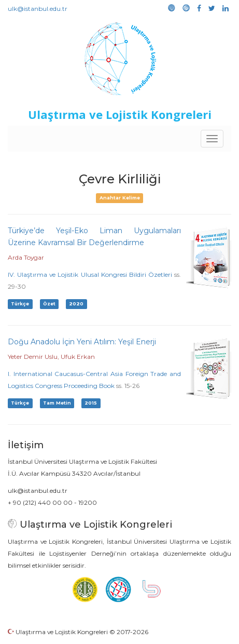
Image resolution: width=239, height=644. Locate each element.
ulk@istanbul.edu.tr (38, 9)
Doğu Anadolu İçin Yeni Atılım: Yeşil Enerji (82, 342)
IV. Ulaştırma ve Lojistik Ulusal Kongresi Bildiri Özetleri (90, 274)
